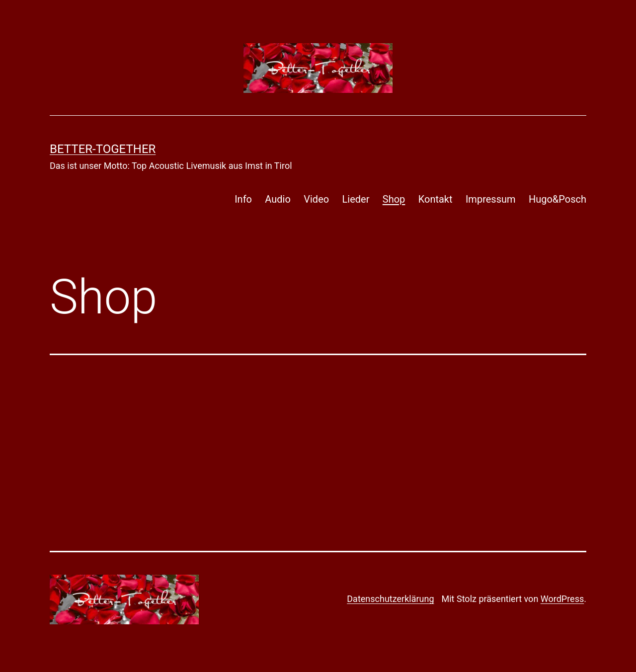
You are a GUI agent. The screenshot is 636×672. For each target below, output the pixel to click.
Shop (394, 199)
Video (316, 199)
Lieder (356, 199)
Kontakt (436, 199)
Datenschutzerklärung (390, 599)
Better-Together (103, 149)
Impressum (491, 199)
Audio (278, 199)
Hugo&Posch (557, 199)
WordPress (562, 599)
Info (243, 199)
